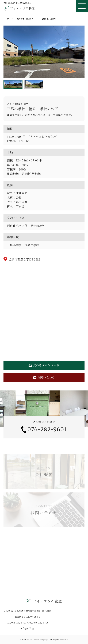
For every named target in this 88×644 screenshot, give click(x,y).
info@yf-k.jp (28, 628)
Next (82, 52)
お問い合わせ (44, 377)
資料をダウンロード (44, 365)
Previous (6, 52)
